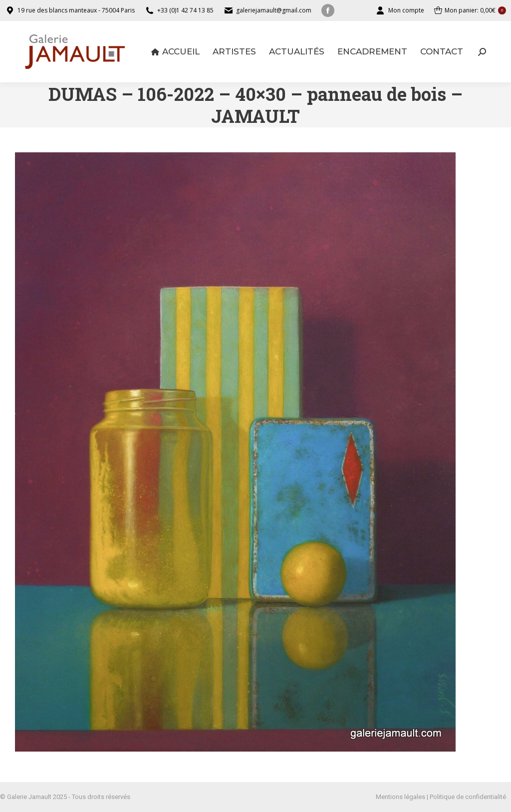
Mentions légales (400, 797)
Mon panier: (470, 10)
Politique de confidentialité (468, 797)
